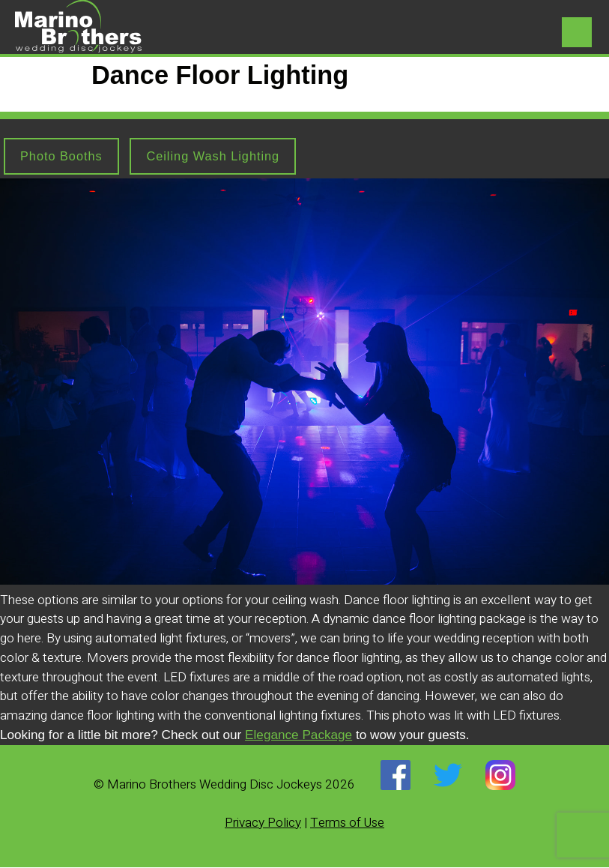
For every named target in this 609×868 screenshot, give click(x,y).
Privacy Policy (263, 823)
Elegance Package (299, 735)
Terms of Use (347, 823)
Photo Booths (63, 156)
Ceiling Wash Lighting (220, 156)
